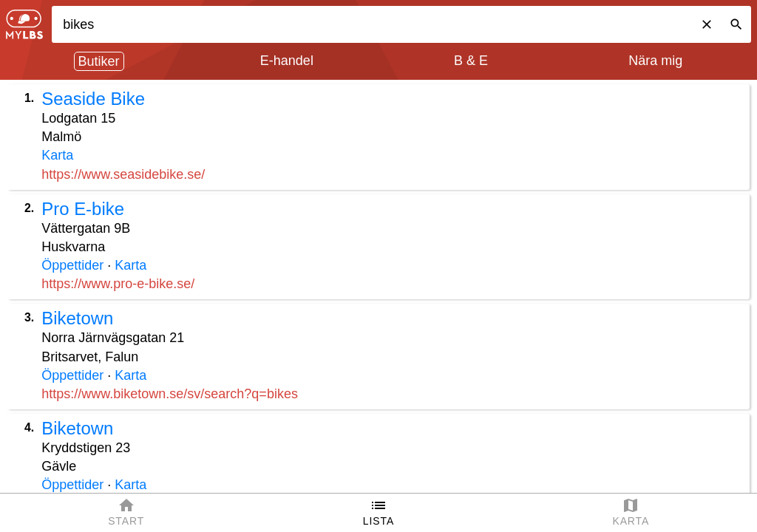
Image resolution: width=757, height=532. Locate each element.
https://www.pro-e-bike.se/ (118, 284)
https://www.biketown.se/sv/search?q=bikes (170, 394)
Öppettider (72, 265)
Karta (57, 155)
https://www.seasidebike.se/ (123, 174)
